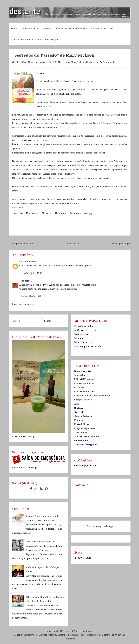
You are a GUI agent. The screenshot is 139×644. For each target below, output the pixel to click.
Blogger (110, 526)
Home (14, 28)
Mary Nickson (78, 62)
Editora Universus (84, 391)
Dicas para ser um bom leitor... (41, 542)
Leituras (47, 28)
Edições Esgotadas (85, 428)
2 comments (109, 62)
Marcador (80, 375)
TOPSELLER (81, 432)
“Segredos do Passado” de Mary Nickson (53, 55)
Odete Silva (92, 62)
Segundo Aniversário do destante (42, 516)
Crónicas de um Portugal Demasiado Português (35, 39)
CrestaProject (31, 635)
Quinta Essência (83, 416)
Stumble (75, 213)
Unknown (25, 261)
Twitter (47, 213)
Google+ (61, 213)
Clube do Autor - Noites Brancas (92, 396)
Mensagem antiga (121, 243)
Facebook (32, 213)
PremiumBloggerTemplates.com (84, 635)
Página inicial (73, 243)
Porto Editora (82, 424)
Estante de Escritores (102, 28)
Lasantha (62, 635)
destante (68, 631)
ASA (77, 404)
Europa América (83, 400)
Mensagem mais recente (22, 243)
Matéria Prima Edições (87, 436)
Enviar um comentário (23, 304)
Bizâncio (79, 387)
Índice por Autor (30, 28)
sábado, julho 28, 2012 (30, 296)
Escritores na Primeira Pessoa (71, 28)
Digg (88, 213)
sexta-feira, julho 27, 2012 (32, 273)
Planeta (79, 420)
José (22, 281)
